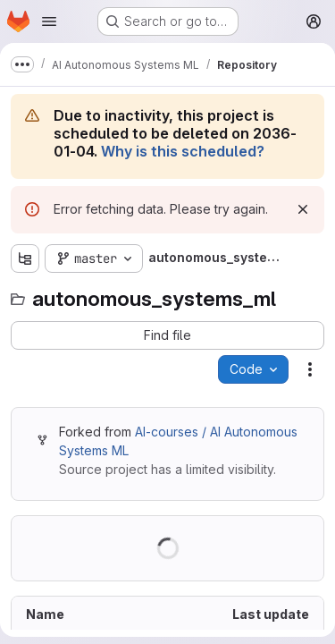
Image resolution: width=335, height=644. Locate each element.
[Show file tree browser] (25, 258)
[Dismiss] (303, 209)
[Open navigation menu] (49, 21)
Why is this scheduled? (183, 151)
